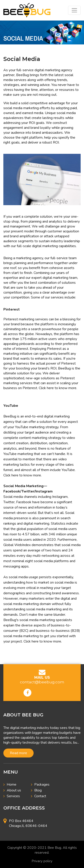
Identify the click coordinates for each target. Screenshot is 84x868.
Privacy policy (42, 861)
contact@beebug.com (42, 682)
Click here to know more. (58, 388)
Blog (38, 790)
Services (13, 796)
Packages (42, 785)
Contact (40, 796)
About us (14, 790)
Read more (18, 753)
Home (12, 785)
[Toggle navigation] (74, 10)
